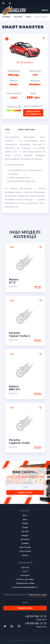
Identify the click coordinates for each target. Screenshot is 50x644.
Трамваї (25, 543)
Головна (6, 17)
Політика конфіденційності (25, 587)
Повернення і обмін (25, 583)
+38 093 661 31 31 (36, 623)
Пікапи (25, 523)
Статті (25, 571)
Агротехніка (25, 547)
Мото (25, 515)
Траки (25, 527)
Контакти (25, 575)
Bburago (13, 287)
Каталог (18, 17)
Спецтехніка (25, 551)
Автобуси (25, 539)
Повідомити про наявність (33, 113)
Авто (29, 17)
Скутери (25, 531)
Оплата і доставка (25, 579)
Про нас (25, 567)
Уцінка (25, 555)
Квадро (25, 535)
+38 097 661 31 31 (36, 616)
